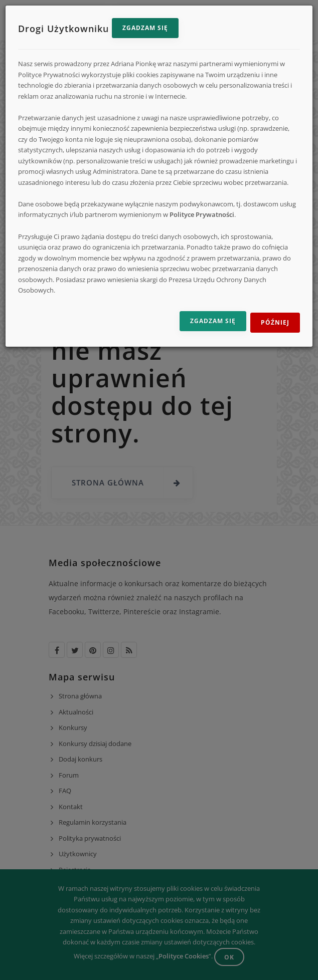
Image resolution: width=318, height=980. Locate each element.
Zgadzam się (145, 28)
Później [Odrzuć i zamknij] (275, 322)
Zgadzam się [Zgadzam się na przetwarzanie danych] (213, 321)
